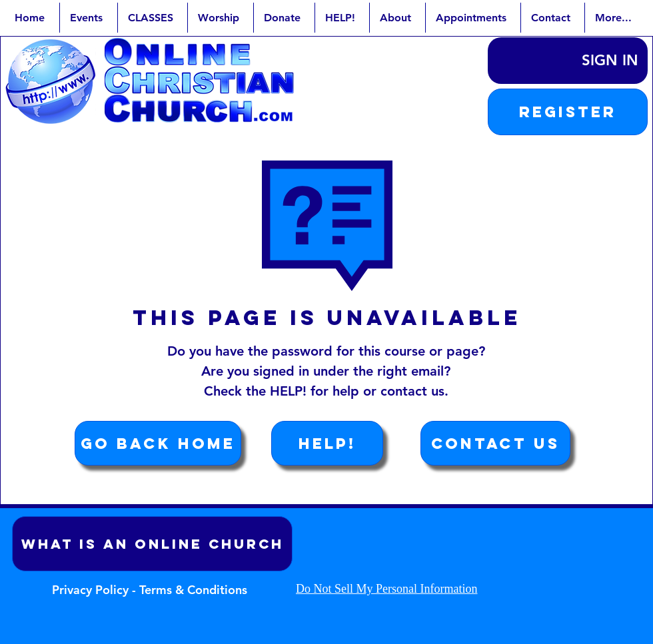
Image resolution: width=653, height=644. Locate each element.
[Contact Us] (495, 443)
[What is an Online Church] (152, 544)
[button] (568, 112)
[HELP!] (327, 443)
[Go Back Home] (158, 443)
